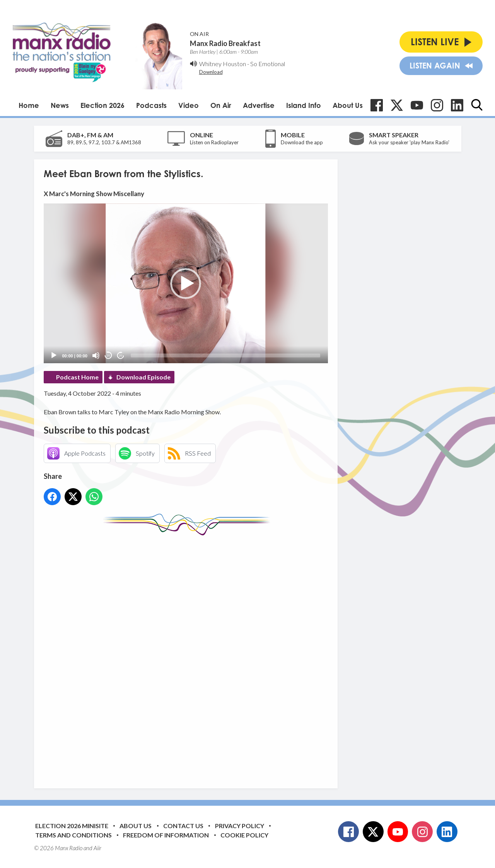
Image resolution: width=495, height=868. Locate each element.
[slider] (225, 355)
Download (211, 72)
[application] (186, 283)
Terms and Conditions (73, 835)
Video (189, 105)
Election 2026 (102, 105)
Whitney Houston (223, 64)
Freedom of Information (166, 835)
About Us (348, 105)
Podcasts (151, 105)
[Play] (54, 355)
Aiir (97, 848)
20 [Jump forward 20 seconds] (121, 356)
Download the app (302, 142)
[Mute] (96, 355)
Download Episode (143, 377)
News (60, 105)
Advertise (259, 105)
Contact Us (183, 826)
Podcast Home (77, 377)
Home (29, 105)
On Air (221, 105)
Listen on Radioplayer (214, 142)
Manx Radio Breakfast (225, 43)
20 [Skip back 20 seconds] (108, 356)
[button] (186, 284)
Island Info (304, 105)
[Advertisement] (189, 656)
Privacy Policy (240, 826)
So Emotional (268, 64)
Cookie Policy (244, 835)
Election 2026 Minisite (72, 826)
